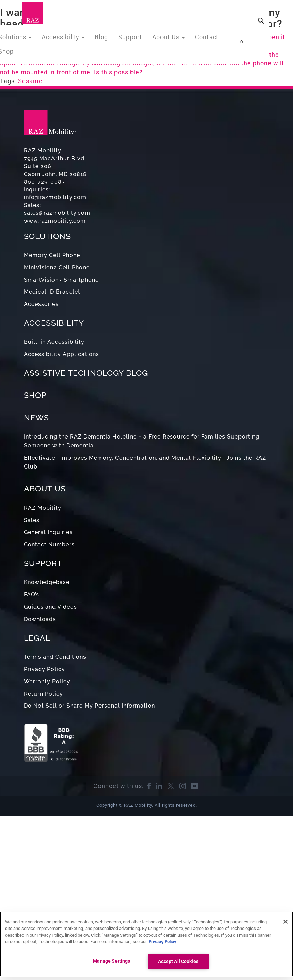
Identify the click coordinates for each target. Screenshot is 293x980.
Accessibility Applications (61, 354)
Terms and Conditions (55, 657)
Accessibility (70, 39)
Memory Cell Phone (52, 255)
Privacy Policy (44, 669)
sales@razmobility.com (57, 213)
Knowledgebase (47, 582)
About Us (168, 39)
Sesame (30, 81)
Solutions (25, 39)
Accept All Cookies (178, 961)
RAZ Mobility (43, 508)
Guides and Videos (50, 607)
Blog (105, 39)
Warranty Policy (47, 681)
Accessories (41, 304)
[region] (146, 944)
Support (132, 39)
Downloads (40, 619)
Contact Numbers (49, 544)
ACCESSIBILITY (54, 323)
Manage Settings (112, 961)
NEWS (36, 418)
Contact (204, 39)
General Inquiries (48, 532)
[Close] (286, 922)
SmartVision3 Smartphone (61, 280)
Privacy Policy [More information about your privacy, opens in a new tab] (163, 942)
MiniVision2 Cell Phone (57, 268)
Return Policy (43, 694)
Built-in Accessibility (54, 342)
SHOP (35, 395)
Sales (32, 520)
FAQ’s (32, 595)
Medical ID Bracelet (52, 292)
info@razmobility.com (55, 197)
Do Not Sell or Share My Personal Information (89, 706)
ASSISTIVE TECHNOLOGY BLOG (86, 373)
